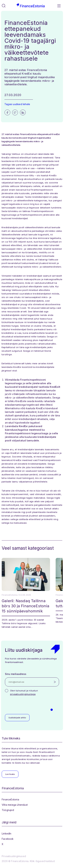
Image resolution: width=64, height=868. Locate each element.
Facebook (8, 839)
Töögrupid (8, 810)
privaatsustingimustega (23, 694)
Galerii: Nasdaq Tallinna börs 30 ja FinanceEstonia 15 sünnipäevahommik (26, 606)
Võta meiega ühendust (15, 805)
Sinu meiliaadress (16, 674)
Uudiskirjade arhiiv (17, 718)
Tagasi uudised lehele (17, 104)
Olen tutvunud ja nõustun (24, 692)
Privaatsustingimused (14, 856)
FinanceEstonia (10, 799)
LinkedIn (7, 834)
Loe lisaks (10, 774)
